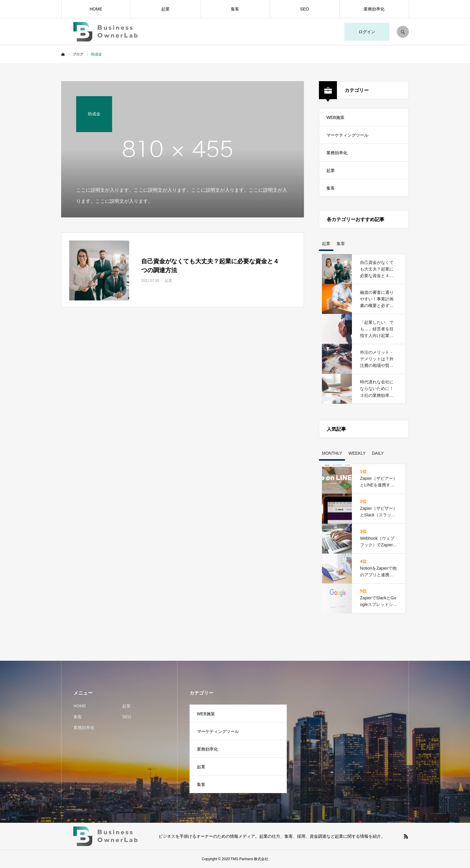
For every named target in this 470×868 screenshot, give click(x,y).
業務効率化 (374, 9)
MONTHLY (332, 453)
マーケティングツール (347, 135)
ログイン (367, 32)
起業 (165, 9)
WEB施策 (335, 117)
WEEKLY (357, 453)
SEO (305, 9)
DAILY (378, 453)
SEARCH (403, 32)
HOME (96, 9)
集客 (235, 9)
